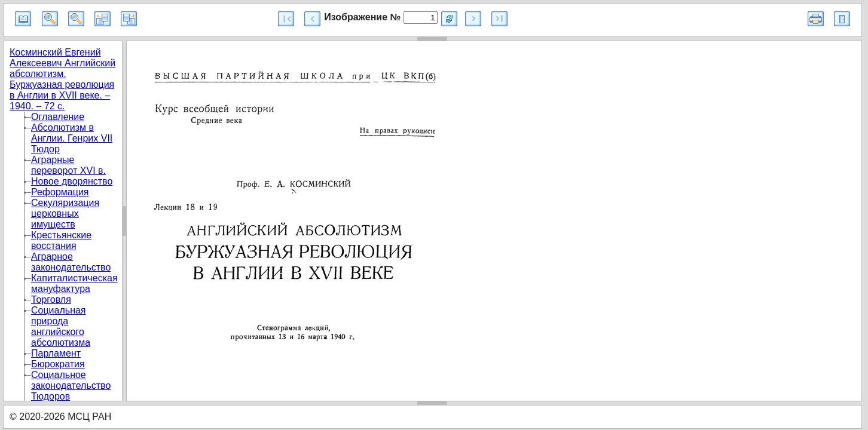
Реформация (60, 192)
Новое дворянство (72, 181)
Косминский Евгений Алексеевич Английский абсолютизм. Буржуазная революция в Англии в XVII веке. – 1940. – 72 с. (62, 79)
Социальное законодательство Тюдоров (71, 386)
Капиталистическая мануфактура (74, 283)
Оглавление (58, 117)
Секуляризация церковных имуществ (65, 214)
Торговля (51, 300)
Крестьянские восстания (61, 240)
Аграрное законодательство (71, 262)
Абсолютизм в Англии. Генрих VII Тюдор (72, 138)
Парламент (56, 353)
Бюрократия (58, 364)
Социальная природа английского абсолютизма (61, 326)
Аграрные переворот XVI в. (68, 165)
